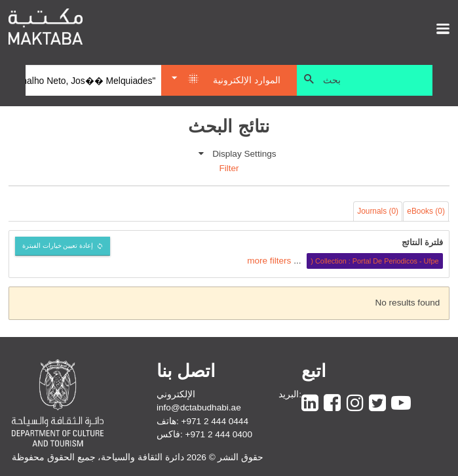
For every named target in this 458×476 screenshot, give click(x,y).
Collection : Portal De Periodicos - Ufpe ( (374, 261)
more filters (269, 261)
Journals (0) (378, 211)
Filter (229, 168)
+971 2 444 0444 (215, 421)
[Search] (93, 81)
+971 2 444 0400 (219, 434)
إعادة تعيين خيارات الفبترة (58, 246)
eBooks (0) (426, 211)
